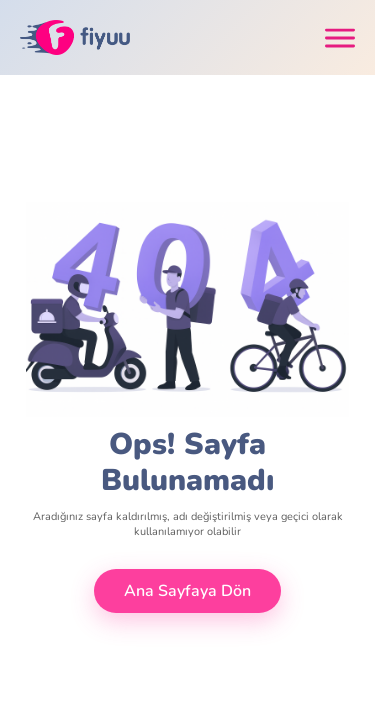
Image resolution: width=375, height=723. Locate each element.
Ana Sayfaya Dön (187, 591)
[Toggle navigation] (340, 38)
